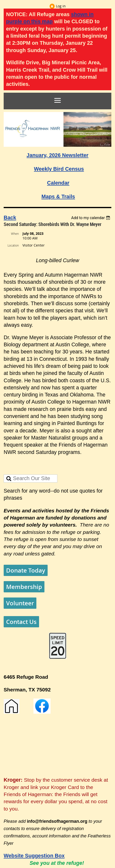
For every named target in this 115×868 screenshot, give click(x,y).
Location (13, 245)
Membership (24, 587)
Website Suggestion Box (34, 856)
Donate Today (26, 570)
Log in (61, 6)
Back (10, 218)
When (15, 234)
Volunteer (20, 603)
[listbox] (91, 218)
